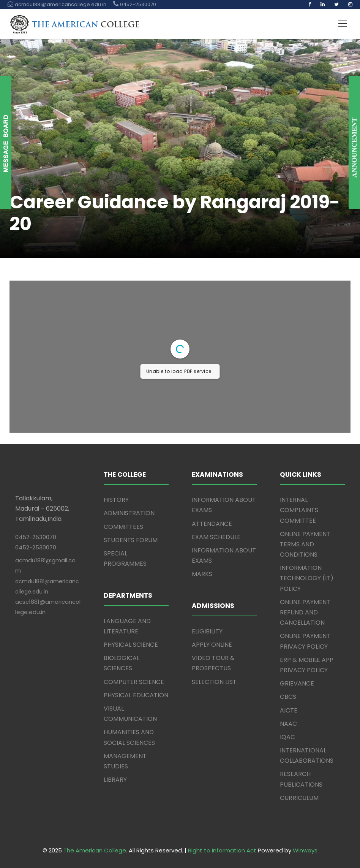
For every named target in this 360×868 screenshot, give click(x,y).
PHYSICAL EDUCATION (136, 695)
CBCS (288, 697)
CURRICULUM (299, 798)
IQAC (287, 737)
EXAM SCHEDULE (216, 537)
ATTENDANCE (212, 524)
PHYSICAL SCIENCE (131, 645)
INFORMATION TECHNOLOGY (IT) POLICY (307, 578)
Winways (305, 850)
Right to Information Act (222, 850)
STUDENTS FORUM (131, 540)
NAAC (288, 724)
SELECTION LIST (214, 682)
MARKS (202, 574)
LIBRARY (115, 780)
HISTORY (116, 500)
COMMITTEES (123, 527)
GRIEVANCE (297, 683)
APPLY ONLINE (212, 645)
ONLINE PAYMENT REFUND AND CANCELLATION (305, 612)
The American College (95, 850)
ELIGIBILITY (207, 631)
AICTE (289, 710)
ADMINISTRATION (129, 513)
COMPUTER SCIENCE (134, 682)
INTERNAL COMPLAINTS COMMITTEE (299, 510)
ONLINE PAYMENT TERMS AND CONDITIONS (305, 544)
